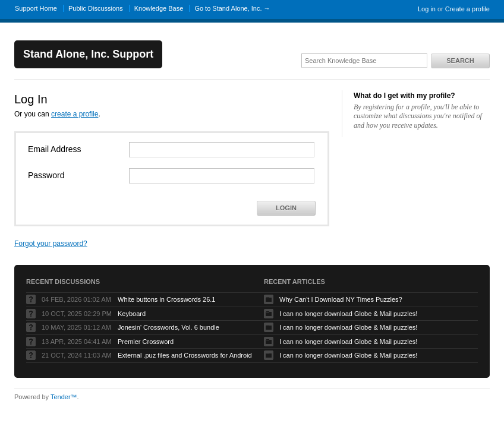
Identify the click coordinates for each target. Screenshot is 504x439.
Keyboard (132, 314)
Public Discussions (96, 8)
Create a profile (467, 9)
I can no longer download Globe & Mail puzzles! (348, 314)
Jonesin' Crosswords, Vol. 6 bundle (168, 327)
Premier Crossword (146, 342)
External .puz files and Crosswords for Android (185, 355)
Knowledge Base (159, 8)
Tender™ (64, 397)
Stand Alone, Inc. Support (88, 54)
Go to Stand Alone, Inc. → (232, 8)
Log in (427, 9)
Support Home (36, 8)
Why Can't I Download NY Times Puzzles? (341, 299)
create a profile (75, 114)
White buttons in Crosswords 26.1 (166, 299)
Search (460, 61)
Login (286, 208)
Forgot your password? (51, 244)
